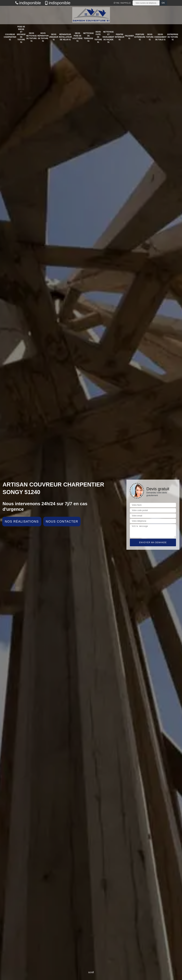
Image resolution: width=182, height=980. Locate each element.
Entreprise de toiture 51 (173, 37)
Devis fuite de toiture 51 (98, 37)
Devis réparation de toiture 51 (43, 37)
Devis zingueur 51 (54, 37)
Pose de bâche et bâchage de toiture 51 (21, 34)
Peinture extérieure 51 (140, 37)
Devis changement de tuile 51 (160, 37)
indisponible (28, 3)
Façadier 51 (129, 37)
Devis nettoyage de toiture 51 (31, 37)
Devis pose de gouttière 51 (78, 37)
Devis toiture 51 (150, 37)
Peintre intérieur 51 (120, 37)
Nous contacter (62, 522)
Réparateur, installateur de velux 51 (65, 37)
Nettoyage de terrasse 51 (88, 37)
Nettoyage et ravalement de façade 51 (108, 37)
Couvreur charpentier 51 (10, 37)
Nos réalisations (22, 522)
